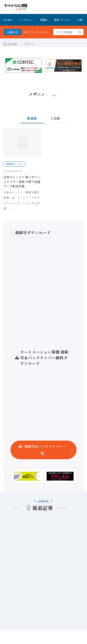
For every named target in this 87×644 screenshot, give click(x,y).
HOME (8, 20)
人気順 (55, 118)
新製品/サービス (15, 164)
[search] (80, 32)
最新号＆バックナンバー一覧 (45, 450)
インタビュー (26, 20)
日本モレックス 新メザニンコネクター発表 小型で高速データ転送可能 (22, 182)
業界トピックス (62, 20)
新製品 (44, 20)
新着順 (32, 118)
